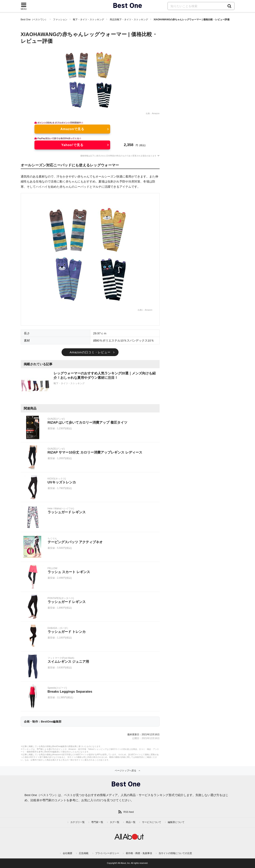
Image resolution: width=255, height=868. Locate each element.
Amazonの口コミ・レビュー (90, 352)
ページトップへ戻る (126, 771)
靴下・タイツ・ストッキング (88, 20)
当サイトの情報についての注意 (175, 853)
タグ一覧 (115, 822)
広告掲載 (84, 853)
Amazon (156, 113)
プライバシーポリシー (107, 853)
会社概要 (68, 853)
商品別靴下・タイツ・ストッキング (129, 20)
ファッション (60, 20)
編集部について (176, 822)
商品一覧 (131, 822)
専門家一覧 (97, 822)
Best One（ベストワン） (34, 20)
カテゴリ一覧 (77, 822)
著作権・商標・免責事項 (139, 853)
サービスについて (152, 822)
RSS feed (129, 812)
